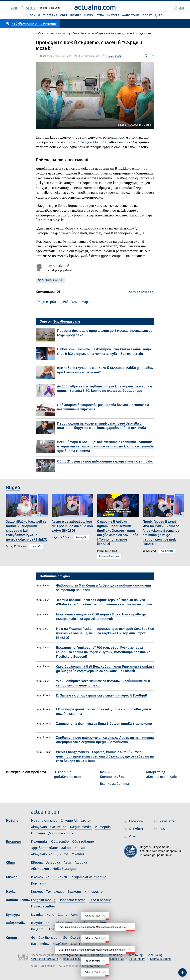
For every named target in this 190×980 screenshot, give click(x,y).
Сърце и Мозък (91, 142)
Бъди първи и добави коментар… (64, 302)
